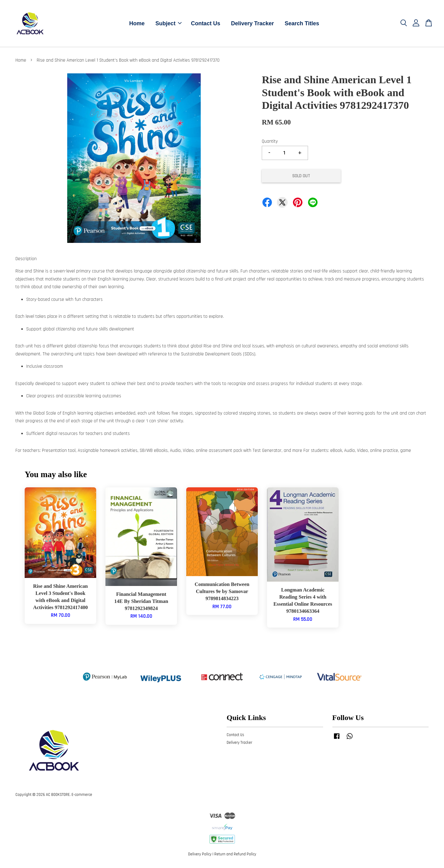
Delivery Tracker (252, 24)
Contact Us (206, 24)
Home (137, 24)
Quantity (270, 142)
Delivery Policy (200, 855)
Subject (169, 24)
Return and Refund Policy (235, 855)
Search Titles (302, 24)
